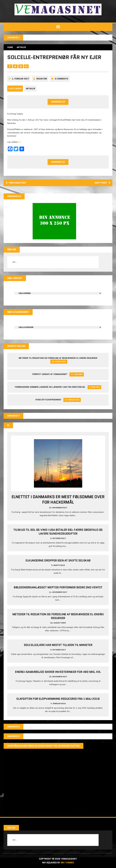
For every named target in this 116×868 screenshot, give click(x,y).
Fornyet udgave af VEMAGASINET (50, 374)
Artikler (30, 89)
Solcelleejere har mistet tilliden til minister (58, 645)
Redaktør (42, 79)
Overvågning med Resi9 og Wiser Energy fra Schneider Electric (43, 746)
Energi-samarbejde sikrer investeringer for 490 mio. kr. (58, 672)
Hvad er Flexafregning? (48, 400)
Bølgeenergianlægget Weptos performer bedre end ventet (58, 587)
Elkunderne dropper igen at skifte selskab (58, 560)
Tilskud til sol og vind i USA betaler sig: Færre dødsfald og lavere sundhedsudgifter (58, 532)
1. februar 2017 (20, 79)
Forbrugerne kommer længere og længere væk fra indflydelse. (50, 387)
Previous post (16, 183)
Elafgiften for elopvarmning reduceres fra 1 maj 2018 (58, 699)
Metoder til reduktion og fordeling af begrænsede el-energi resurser (58, 358)
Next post (102, 183)
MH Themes (67, 863)
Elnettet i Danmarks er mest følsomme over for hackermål (58, 499)
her (20, 142)
